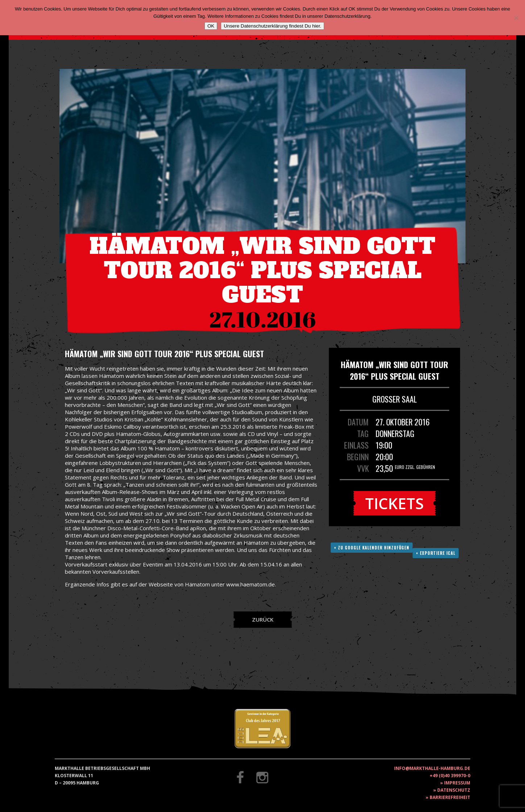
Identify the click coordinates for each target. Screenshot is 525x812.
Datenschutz (454, 790)
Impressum (457, 783)
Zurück (263, 619)
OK (211, 26)
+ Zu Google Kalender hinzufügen (372, 548)
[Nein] (516, 18)
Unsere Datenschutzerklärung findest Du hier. (272, 26)
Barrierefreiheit (450, 797)
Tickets (394, 503)
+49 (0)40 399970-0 (450, 776)
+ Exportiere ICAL (436, 553)
